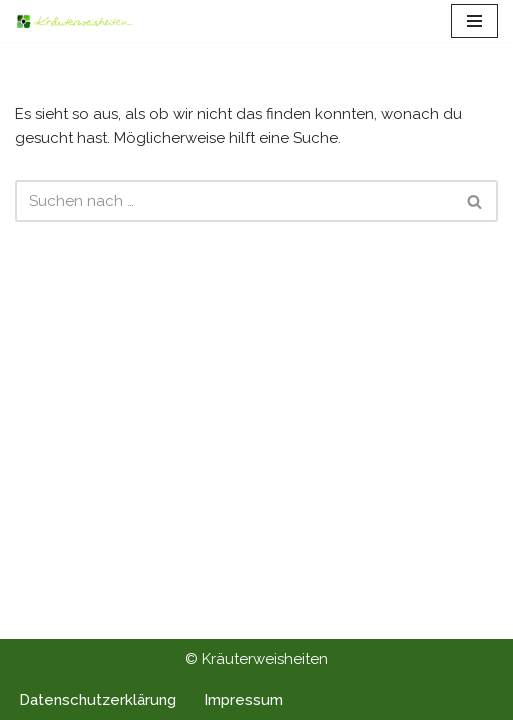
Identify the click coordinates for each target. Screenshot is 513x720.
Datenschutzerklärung (97, 700)
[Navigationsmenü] (474, 21)
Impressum (243, 700)
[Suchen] (234, 201)
